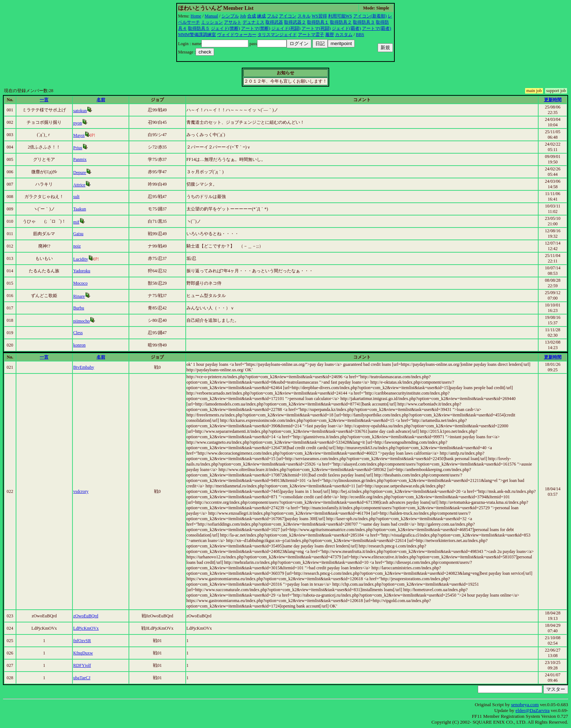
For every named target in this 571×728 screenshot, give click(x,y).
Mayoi (79, 135)
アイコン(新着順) (370, 16)
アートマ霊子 (311, 35)
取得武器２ (295, 22)
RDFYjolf (82, 665)
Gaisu (78, 234)
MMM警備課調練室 (197, 35)
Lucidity (81, 259)
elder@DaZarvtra (533, 710)
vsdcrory (81, 491)
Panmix (80, 159)
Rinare (79, 296)
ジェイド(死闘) (286, 28)
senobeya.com (525, 705)
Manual (211, 16)
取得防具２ (341, 22)
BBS (360, 35)
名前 (101, 100)
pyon (78, 123)
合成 (252, 16)
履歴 (330, 35)
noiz (77, 246)
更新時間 (553, 100)
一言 (44, 100)
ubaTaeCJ (82, 678)
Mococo (80, 283)
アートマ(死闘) (316, 28)
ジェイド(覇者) (346, 28)
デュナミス (253, 22)
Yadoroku (82, 271)
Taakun (80, 209)
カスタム (344, 35)
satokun (80, 111)
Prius (78, 148)
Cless (78, 333)
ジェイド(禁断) (225, 28)
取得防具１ (318, 22)
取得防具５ (199, 28)
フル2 (272, 16)
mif (76, 222)
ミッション (212, 22)
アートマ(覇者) (377, 28)
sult (76, 197)
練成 (261, 16)
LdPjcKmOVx (86, 628)
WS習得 (319, 16)
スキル (304, 16)
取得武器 (274, 22)
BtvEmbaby (84, 367)
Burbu (79, 308)
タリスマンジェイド (277, 35)
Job (243, 16)
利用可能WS (340, 16)
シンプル (230, 16)
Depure (80, 173)
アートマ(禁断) (256, 28)
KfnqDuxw (83, 653)
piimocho (81, 321)
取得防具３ (364, 22)
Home (196, 16)
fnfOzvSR (82, 641)
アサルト (233, 22)
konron (79, 345)
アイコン (288, 16)
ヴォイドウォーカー (237, 35)
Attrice (79, 185)
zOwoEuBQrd (86, 616)
